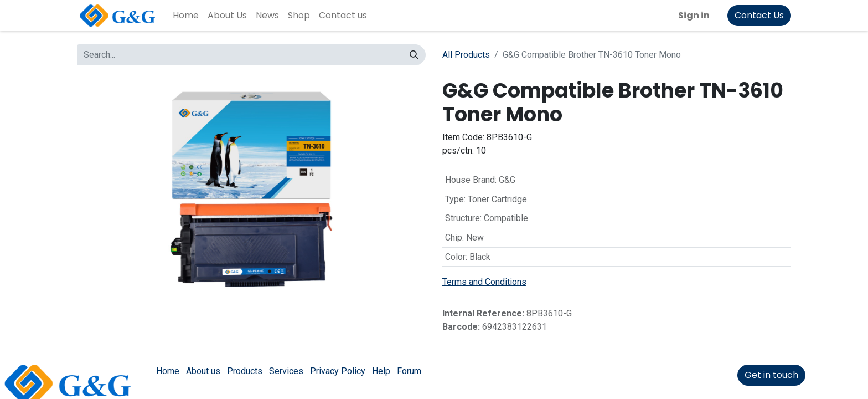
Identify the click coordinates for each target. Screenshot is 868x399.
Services (286, 371)
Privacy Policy (338, 371)
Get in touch (771, 375)
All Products (466, 55)
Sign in (694, 15)
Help (381, 371)
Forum (409, 371)
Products (245, 371)
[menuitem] (186, 16)
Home (168, 371)
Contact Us (759, 15)
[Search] (414, 55)
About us (203, 371)
